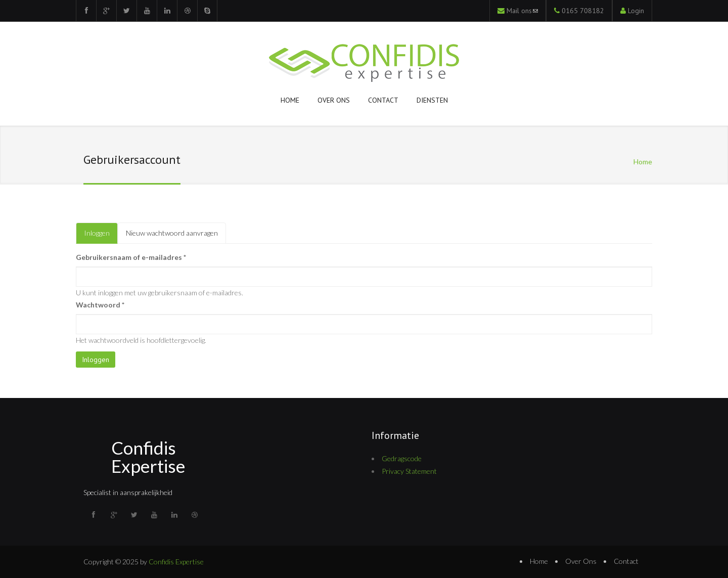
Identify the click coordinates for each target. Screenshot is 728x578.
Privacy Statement (409, 471)
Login (636, 11)
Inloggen (101, 236)
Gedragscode (402, 458)
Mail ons (522, 11)
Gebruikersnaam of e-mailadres (131, 257)
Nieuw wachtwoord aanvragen (172, 233)
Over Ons (581, 561)
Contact (383, 100)
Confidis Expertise (148, 457)
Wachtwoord (100, 305)
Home (290, 100)
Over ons (334, 100)
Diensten (432, 100)
